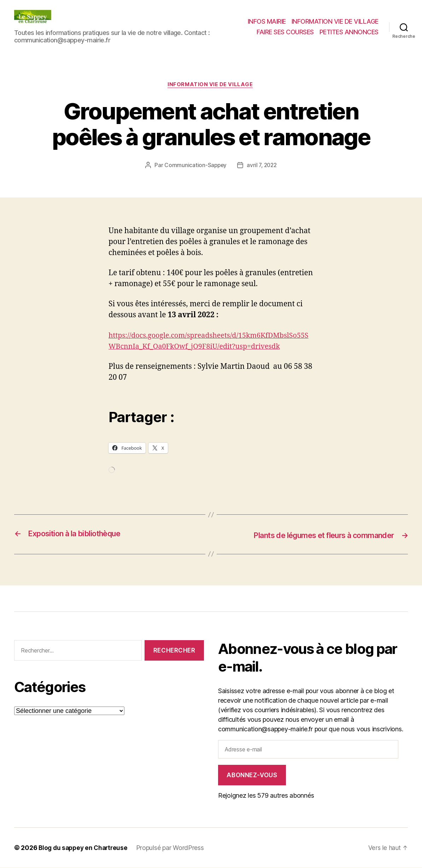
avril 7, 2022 (262, 166)
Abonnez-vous (252, 775)
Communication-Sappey (195, 166)
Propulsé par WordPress (174, 848)
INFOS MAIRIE (267, 21)
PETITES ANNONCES (349, 32)
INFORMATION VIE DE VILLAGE (335, 21)
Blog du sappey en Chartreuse (85, 848)
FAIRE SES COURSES (285, 32)
